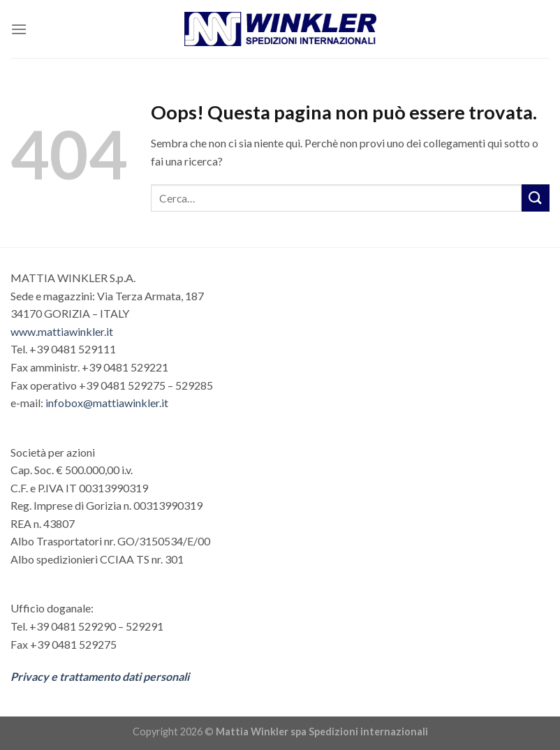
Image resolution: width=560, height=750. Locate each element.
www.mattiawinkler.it (62, 331)
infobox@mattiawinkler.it (107, 403)
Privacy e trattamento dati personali (100, 676)
